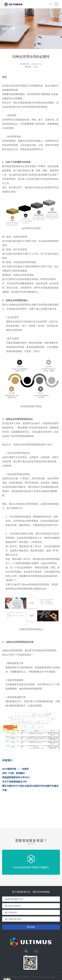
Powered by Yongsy (49, 977)
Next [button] (61, 862)
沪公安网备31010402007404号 (30, 977)
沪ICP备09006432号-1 (10, 977)
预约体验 (31, 927)
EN (51, 4)
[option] (31, 862)
